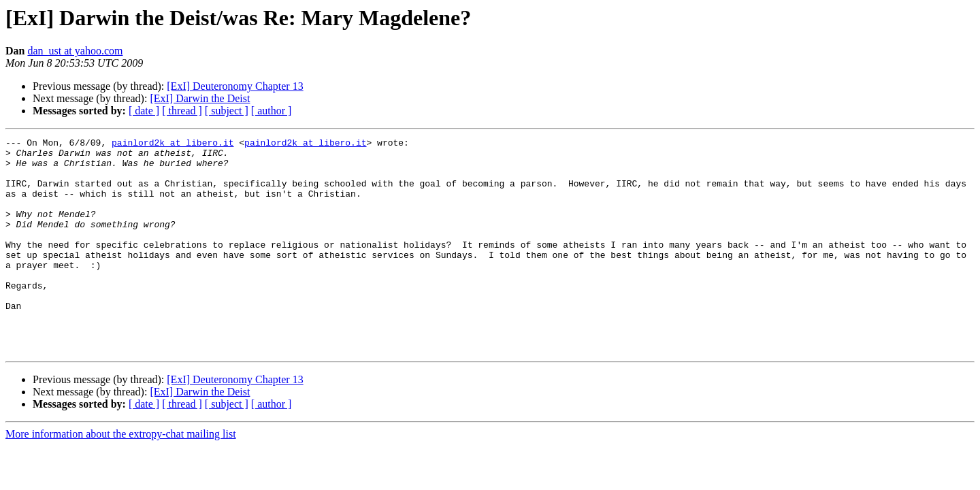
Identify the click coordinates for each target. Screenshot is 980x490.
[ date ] (144, 111)
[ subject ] (227, 111)
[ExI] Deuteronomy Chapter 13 (235, 86)
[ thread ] (182, 111)
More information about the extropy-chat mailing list (121, 477)
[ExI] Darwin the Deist (200, 98)
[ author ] (272, 111)
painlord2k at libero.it (173, 144)
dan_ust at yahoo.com (75, 51)
